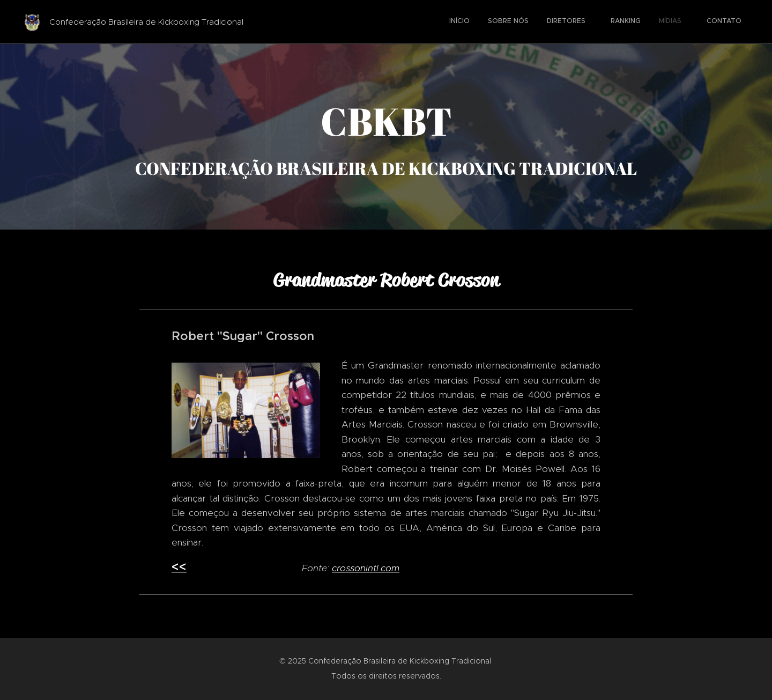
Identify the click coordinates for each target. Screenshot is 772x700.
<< (179, 567)
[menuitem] (636, 22)
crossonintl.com (366, 568)
